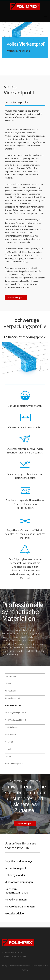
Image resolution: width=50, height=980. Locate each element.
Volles (13, 705)
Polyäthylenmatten (16, 900)
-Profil (10, 676)
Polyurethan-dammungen (20, 907)
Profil (8, 684)
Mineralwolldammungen (19, 882)
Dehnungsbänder (15, 875)
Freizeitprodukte (14, 914)
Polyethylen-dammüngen (19, 861)
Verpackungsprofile (16, 868)
